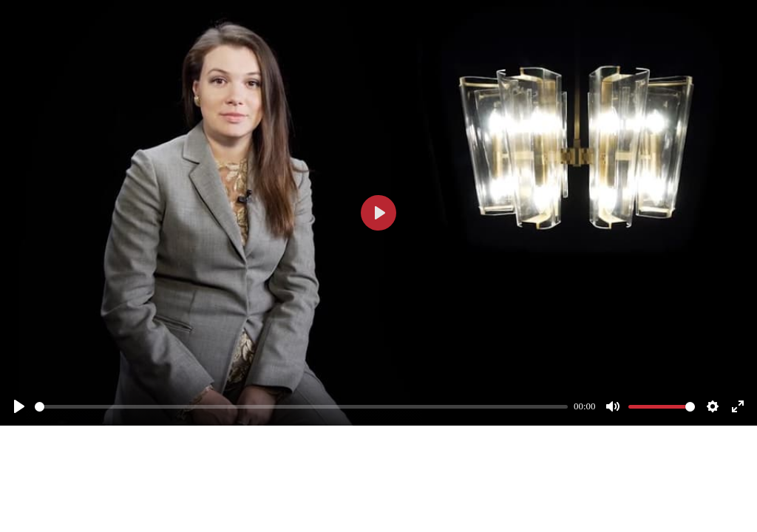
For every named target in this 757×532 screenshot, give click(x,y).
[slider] (301, 407)
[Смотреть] (19, 406)
